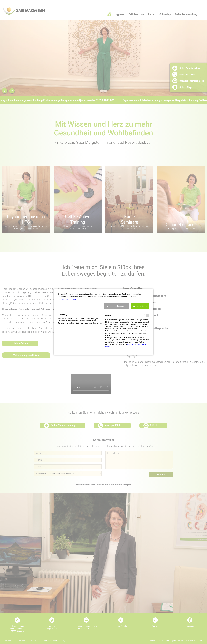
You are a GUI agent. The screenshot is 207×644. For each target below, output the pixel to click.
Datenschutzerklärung (67, 299)
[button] (116, 306)
